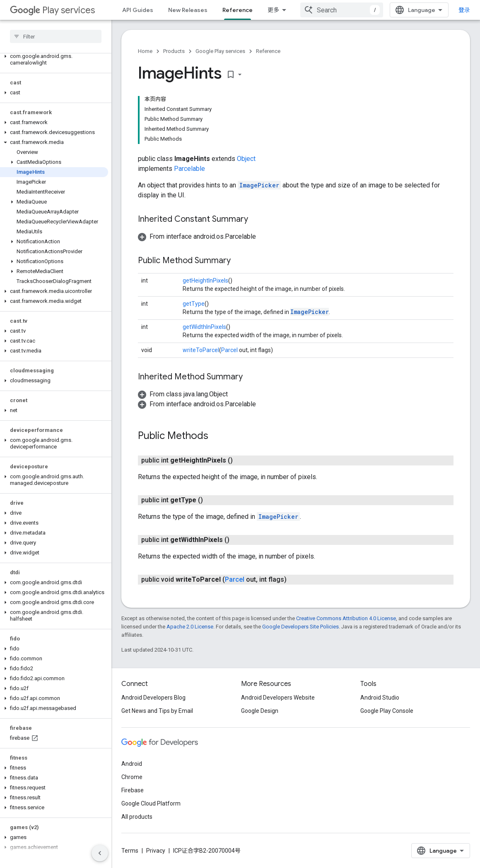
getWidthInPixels (204, 327)
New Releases (188, 10)
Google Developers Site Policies (300, 627)
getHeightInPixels (205, 281)
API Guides (138, 10)
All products (137, 817)
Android (132, 764)
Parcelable (189, 169)
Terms (130, 851)
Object (246, 159)
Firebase (133, 790)
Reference (268, 51)
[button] (54, 60)
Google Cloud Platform (151, 803)
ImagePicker (259, 185)
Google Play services (220, 51)
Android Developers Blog (153, 698)
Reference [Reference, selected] (238, 10)
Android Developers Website (278, 698)
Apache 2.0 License (190, 627)
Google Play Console (387, 711)
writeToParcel (201, 350)
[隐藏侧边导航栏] (100, 853)
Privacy (156, 851)
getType (194, 304)
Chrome (132, 777)
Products (174, 51)
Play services (52, 10)
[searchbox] (56, 36)
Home (145, 51)
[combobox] (342, 10)
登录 (464, 10)
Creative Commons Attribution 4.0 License (346, 618)
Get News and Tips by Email (157, 711)
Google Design (260, 711)
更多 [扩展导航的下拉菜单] (273, 10)
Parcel (229, 350)
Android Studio (380, 698)
